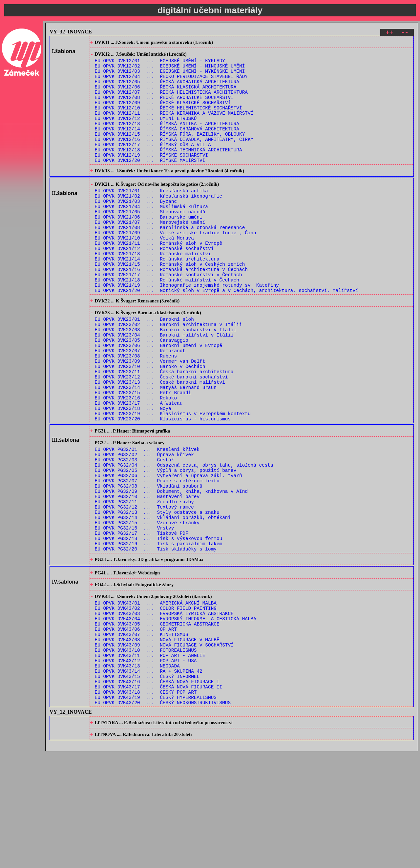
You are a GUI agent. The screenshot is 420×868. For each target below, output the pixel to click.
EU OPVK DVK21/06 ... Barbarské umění (149, 248)
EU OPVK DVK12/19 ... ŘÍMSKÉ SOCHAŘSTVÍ (151, 176)
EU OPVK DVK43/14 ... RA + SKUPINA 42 (149, 779)
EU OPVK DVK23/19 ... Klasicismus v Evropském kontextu (173, 479)
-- (405, 33)
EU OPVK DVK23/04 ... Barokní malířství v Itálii (164, 386)
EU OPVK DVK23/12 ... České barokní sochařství (161, 436)
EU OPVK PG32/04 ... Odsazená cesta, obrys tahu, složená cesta (184, 538)
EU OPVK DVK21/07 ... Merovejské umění (150, 254)
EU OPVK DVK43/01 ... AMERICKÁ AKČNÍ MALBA (156, 698)
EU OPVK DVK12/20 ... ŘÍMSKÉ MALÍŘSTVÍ (150, 182)
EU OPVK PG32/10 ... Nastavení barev (147, 576)
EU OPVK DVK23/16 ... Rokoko (136, 461)
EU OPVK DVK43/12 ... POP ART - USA (146, 767)
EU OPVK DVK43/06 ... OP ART (136, 729)
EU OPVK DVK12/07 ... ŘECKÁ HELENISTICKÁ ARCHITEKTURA (171, 101)
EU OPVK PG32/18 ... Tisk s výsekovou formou (159, 625)
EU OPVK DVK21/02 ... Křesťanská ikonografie (159, 223)
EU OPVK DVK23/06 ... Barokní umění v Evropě (159, 398)
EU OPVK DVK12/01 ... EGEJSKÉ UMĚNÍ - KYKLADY (160, 64)
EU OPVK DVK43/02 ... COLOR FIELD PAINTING (156, 704)
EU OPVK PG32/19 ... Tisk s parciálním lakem (159, 632)
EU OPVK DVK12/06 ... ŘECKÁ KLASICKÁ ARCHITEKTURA (166, 95)
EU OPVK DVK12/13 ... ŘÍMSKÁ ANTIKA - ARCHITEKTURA (167, 139)
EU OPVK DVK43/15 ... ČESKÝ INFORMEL (147, 785)
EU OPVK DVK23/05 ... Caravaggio (142, 392)
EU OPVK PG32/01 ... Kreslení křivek (147, 520)
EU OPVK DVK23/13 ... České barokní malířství (160, 442)
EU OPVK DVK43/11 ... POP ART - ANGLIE (150, 760)
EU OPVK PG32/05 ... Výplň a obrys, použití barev (166, 544)
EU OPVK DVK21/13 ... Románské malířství (153, 291)
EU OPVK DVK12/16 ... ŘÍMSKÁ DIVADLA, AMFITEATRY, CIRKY (174, 157)
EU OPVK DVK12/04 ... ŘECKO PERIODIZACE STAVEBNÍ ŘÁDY (171, 83)
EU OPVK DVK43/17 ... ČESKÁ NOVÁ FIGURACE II (159, 798)
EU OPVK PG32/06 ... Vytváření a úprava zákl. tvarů (168, 551)
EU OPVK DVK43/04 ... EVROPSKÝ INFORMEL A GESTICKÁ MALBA (176, 717)
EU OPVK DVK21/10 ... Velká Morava (144, 272)
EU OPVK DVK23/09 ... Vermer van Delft (150, 417)
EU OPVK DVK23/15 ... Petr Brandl (143, 454)
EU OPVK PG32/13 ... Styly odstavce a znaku (157, 594)
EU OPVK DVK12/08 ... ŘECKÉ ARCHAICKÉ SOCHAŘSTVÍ (164, 108)
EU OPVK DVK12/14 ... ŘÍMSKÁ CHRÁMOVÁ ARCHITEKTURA (167, 145)
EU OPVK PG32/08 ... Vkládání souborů (149, 563)
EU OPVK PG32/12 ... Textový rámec (144, 588)
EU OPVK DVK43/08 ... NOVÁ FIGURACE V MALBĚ (157, 742)
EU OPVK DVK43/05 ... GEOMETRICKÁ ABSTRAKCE (157, 723)
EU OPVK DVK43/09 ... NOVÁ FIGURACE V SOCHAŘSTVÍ (164, 748)
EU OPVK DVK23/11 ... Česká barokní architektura (164, 429)
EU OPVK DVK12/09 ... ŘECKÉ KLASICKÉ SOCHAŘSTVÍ (163, 114)
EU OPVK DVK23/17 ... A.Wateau (139, 467)
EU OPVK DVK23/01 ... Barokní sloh (144, 367)
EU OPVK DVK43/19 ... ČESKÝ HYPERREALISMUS (156, 810)
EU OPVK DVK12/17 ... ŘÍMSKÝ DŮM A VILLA (153, 164)
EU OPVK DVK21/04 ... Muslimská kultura (151, 235)
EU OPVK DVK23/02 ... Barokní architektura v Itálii (168, 373)
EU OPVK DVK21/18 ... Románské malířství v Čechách (167, 322)
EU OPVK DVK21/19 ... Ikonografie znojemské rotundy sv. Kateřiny (187, 328)
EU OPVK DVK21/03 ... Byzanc (136, 229)
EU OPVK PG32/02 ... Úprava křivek (144, 526)
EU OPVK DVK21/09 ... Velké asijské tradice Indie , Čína (176, 266)
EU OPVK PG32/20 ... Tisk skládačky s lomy (156, 638)
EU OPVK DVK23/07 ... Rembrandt (140, 405)
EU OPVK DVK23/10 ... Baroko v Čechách (150, 423)
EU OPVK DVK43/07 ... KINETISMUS (142, 735)
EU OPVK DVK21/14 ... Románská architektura (157, 297)
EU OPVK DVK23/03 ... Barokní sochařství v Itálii (166, 380)
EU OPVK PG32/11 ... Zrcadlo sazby (144, 582)
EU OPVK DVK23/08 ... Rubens (136, 411)
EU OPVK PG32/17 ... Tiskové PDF (142, 619)
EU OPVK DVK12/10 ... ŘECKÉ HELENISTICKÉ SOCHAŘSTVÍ (168, 120)
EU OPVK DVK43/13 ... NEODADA (137, 773)
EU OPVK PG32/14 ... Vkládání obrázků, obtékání (163, 600)
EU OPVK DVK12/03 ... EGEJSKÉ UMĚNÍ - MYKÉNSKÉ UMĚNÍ (170, 77)
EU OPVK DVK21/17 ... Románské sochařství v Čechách (168, 316)
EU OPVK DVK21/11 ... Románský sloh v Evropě (159, 279)
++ (389, 33)
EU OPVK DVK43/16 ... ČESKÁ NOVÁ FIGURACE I (157, 791)
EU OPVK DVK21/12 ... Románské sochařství (154, 285)
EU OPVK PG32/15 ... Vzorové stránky (147, 607)
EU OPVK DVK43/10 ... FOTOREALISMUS (146, 754)
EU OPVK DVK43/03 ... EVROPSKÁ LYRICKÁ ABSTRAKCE (164, 711)
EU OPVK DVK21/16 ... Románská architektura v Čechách (171, 310)
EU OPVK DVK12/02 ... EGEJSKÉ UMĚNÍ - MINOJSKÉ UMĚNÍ (170, 70)
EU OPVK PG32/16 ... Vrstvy (135, 613)
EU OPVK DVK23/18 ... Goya (133, 473)
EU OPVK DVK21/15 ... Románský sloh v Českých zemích (170, 304)
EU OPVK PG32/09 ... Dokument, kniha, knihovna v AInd (171, 569)
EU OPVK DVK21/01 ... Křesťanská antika (151, 216)
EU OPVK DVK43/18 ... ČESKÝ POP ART (146, 804)
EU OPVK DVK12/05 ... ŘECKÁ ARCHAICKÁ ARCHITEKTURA (167, 89)
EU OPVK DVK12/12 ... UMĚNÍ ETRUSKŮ (146, 133)
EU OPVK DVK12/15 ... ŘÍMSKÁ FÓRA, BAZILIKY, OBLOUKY (170, 151)
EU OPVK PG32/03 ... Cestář (135, 532)
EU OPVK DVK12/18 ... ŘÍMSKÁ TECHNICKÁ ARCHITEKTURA (168, 170)
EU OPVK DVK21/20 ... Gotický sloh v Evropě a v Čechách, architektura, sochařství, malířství (227, 335)
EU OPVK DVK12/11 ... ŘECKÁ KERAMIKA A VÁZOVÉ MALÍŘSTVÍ (174, 126)
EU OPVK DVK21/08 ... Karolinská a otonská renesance (170, 260)
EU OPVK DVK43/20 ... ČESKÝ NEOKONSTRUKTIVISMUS (163, 816)
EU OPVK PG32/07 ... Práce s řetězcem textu (157, 557)
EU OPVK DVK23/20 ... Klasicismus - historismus (163, 485)
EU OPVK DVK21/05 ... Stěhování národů (150, 241)
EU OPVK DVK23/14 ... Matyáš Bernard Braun (156, 448)
